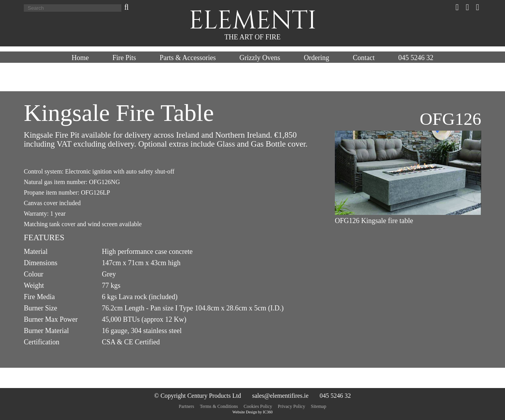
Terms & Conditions (219, 406)
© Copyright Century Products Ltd (198, 396)
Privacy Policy (292, 406)
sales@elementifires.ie (280, 396)
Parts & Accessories (188, 58)
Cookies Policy (258, 406)
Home (80, 58)
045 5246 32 (416, 58)
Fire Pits (124, 58)
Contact (364, 58)
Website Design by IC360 (253, 412)
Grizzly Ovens (260, 58)
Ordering (316, 58)
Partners (186, 406)
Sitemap (319, 406)
